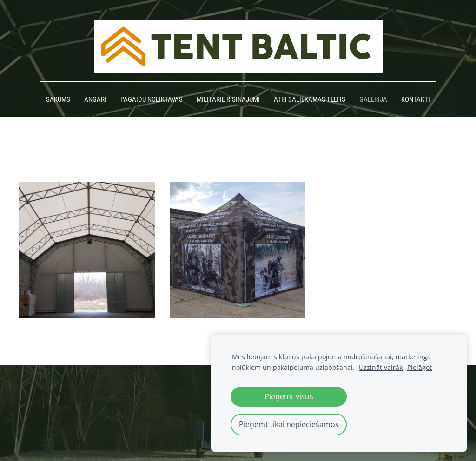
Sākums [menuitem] (58, 99)
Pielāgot (420, 367)
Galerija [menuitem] (373, 99)
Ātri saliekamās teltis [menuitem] (310, 99)
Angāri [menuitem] (95, 99)
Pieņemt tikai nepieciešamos (289, 424)
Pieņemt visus (289, 396)
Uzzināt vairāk (381, 367)
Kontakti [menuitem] (416, 99)
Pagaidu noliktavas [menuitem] (152, 99)
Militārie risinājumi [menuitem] (228, 99)
